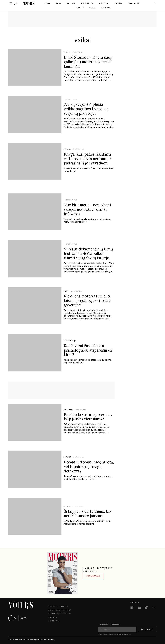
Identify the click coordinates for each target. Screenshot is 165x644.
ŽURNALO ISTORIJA (58, 606)
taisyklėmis (127, 634)
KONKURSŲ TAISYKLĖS (60, 614)
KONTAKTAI (54, 621)
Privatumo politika (60, 610)
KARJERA (53, 617)
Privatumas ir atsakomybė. (47, 640)
